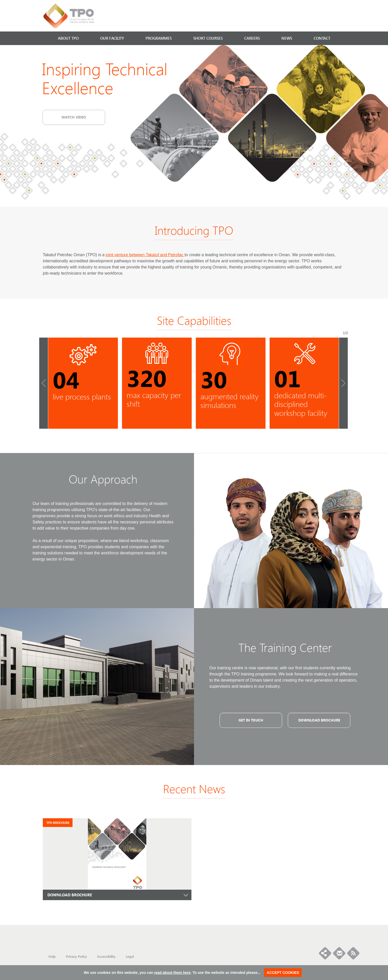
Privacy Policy (76, 956)
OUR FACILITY (112, 38)
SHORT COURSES (208, 38)
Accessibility (106, 956)
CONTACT (322, 38)
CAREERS (252, 38)
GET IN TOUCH (251, 720)
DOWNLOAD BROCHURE (70, 895)
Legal (130, 956)
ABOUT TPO (68, 38)
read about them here (172, 973)
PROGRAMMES (159, 38)
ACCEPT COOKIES (283, 973)
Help (52, 956)
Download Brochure (319, 720)
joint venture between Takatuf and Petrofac (145, 255)
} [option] (83, 383)
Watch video (74, 117)
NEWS (287, 38)
